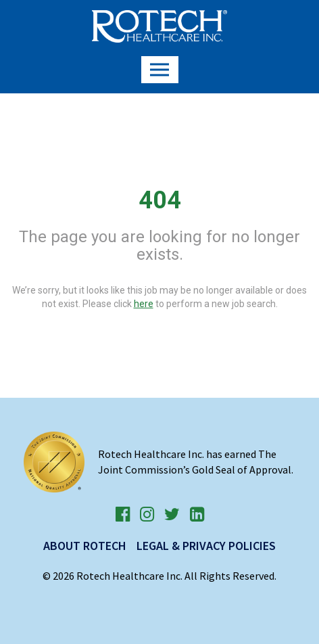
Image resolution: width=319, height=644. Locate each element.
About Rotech (85, 546)
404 (160, 200)
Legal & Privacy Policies (206, 546)
